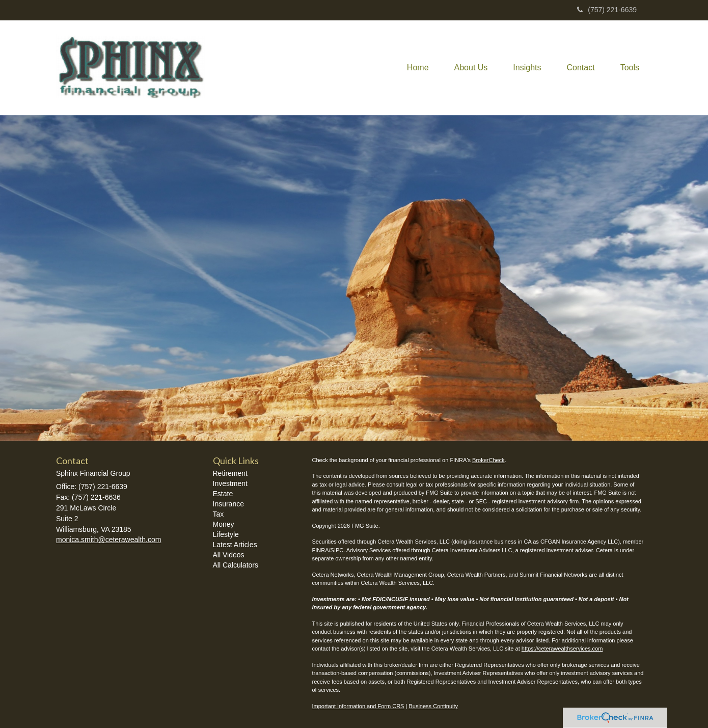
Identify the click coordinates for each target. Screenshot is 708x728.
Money (224, 524)
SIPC (337, 550)
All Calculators (236, 565)
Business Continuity (433, 706)
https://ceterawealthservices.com (562, 649)
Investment (230, 483)
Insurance (228, 504)
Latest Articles (235, 545)
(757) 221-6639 (607, 10)
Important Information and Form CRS (358, 706)
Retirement (230, 473)
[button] (471, 68)
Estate (223, 494)
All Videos (229, 555)
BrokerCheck (488, 460)
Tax (219, 514)
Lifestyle (226, 534)
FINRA (321, 550)
